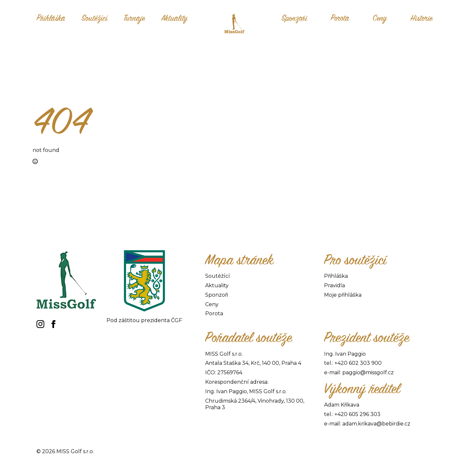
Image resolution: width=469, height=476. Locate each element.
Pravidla (334, 285)
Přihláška (51, 18)
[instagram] (40, 324)
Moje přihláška (343, 295)
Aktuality (174, 18)
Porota (340, 18)
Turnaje (134, 18)
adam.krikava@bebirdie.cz (376, 424)
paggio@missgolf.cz (368, 372)
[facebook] (53, 324)
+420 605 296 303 (357, 414)
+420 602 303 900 (358, 363)
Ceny (380, 18)
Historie (421, 18)
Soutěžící (94, 18)
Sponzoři (294, 18)
